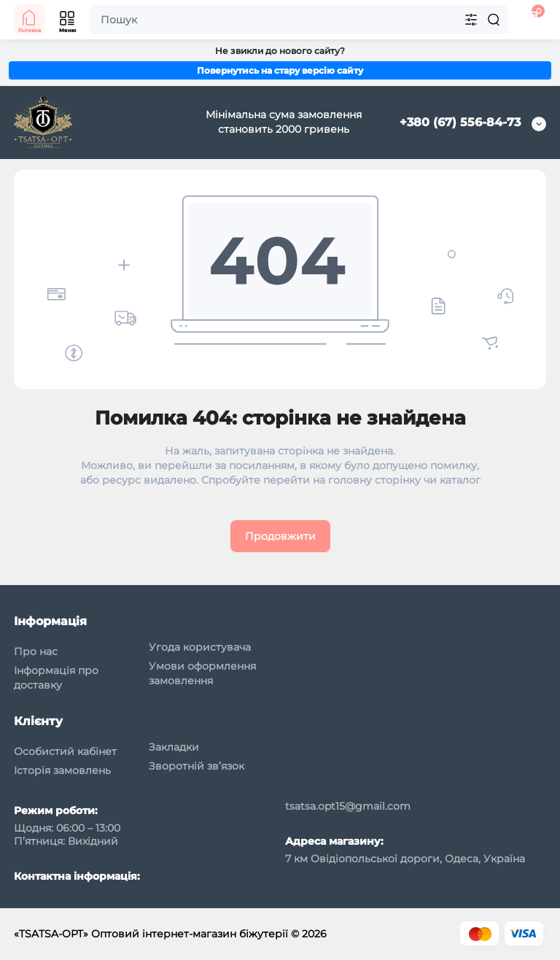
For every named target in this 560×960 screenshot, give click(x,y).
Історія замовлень (62, 770)
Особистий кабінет (65, 751)
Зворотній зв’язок (197, 766)
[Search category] (471, 20)
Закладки (174, 747)
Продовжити (280, 536)
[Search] (494, 20)
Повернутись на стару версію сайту (280, 70)
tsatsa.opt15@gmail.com (348, 806)
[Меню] (68, 20)
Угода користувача (200, 647)
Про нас (36, 651)
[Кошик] (531, 20)
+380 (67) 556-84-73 (460, 122)
